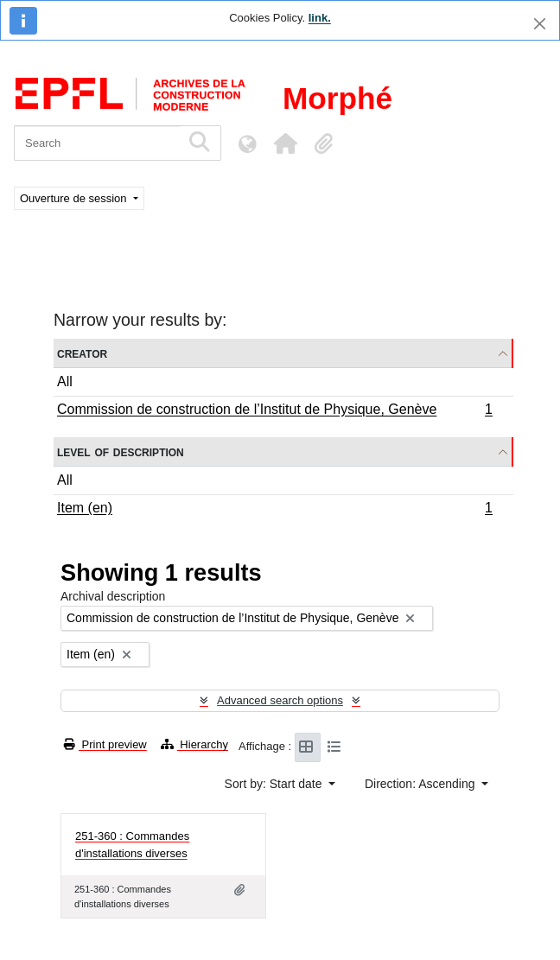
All (65, 381)
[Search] (97, 143)
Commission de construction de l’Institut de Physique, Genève (274, 411)
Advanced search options (280, 700)
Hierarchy (194, 744)
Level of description (121, 451)
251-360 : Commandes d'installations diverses (132, 845)
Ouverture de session (75, 198)
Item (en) (274, 510)
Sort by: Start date (275, 784)
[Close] (540, 24)
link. (320, 18)
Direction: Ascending (422, 784)
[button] (285, 143)
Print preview (105, 744)
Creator (82, 353)
